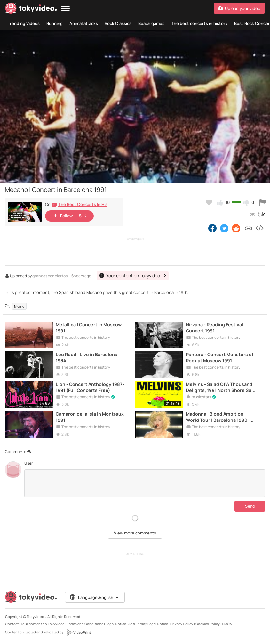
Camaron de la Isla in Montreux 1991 (90, 417)
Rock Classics (118, 23)
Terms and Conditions (85, 624)
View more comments (135, 533)
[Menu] (65, 9)
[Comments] (145, 483)
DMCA (227, 624)
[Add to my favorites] (209, 202)
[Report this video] (262, 202)
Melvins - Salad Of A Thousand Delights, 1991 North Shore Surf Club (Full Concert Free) (220, 387)
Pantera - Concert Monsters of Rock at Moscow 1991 (220, 357)
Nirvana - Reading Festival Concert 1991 (214, 328)
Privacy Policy (182, 624)
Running (55, 23)
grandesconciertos (50, 276)
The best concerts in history (199, 23)
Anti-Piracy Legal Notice (148, 624)
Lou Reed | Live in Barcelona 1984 (87, 357)
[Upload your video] (239, 8)
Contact (12, 624)
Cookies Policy (208, 624)
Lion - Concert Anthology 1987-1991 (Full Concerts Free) (90, 387)
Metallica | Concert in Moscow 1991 (89, 328)
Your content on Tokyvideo (43, 624)
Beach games (151, 23)
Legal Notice (116, 624)
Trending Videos (24, 23)
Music (19, 306)
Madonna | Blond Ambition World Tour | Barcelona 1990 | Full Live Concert (218, 417)
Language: (94, 597)
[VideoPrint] (78, 632)
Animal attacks (84, 23)
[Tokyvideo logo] (31, 9)
